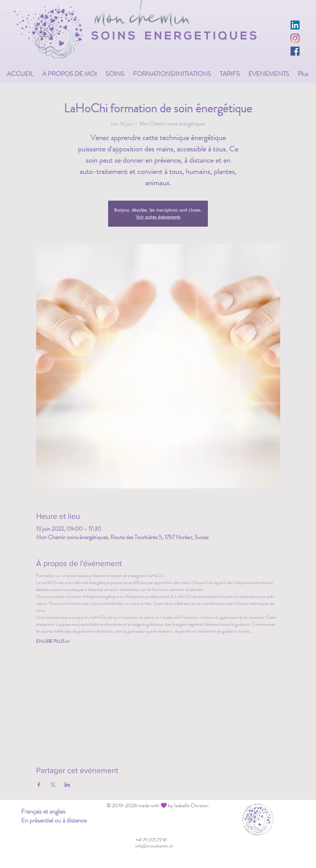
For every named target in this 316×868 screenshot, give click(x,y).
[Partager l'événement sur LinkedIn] (67, 785)
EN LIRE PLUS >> (53, 641)
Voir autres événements (158, 217)
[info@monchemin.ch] (155, 846)
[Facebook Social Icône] (295, 51)
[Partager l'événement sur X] (53, 785)
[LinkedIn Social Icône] (295, 25)
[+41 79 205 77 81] (151, 840)
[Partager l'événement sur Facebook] (39, 785)
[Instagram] (295, 38)
